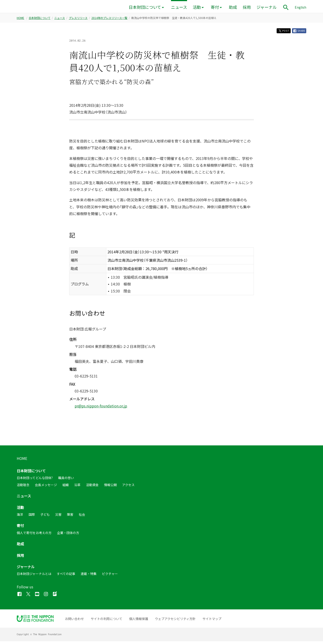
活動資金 (92, 487)
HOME (20, 19)
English (300, 7)
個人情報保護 (139, 621)
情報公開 (110, 487)
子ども (45, 517)
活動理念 (23, 487)
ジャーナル (267, 7)
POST (279, 33)
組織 (66, 487)
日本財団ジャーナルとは (34, 576)
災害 (58, 517)
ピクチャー (110, 576)
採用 (247, 7)
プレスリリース (78, 19)
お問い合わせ (74, 621)
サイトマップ (212, 621)
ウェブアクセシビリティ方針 (175, 621)
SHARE (298, 33)
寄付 (215, 7)
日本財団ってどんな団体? (35, 481)
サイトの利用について (107, 621)
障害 (70, 517)
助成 (233, 7)
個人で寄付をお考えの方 (34, 535)
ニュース (179, 7)
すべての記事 (66, 576)
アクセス (128, 487)
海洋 (20, 517)
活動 (197, 7)
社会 (82, 517)
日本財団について (145, 7)
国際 (32, 517)
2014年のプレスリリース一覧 (109, 19)
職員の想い (66, 481)
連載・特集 (89, 576)
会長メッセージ (46, 487)
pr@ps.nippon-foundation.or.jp (101, 409)
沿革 (77, 487)
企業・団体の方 (68, 535)
